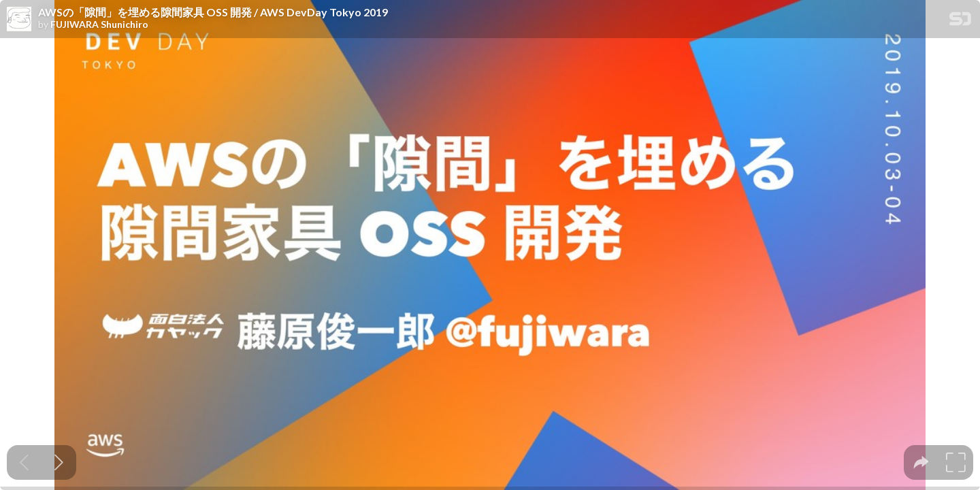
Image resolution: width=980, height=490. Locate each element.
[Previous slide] (24, 462)
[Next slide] (59, 462)
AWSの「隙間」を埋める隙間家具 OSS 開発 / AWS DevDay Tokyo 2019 (213, 12)
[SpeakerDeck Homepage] (960, 21)
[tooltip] (921, 462)
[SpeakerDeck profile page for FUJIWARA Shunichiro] (19, 20)
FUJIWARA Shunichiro (99, 24)
